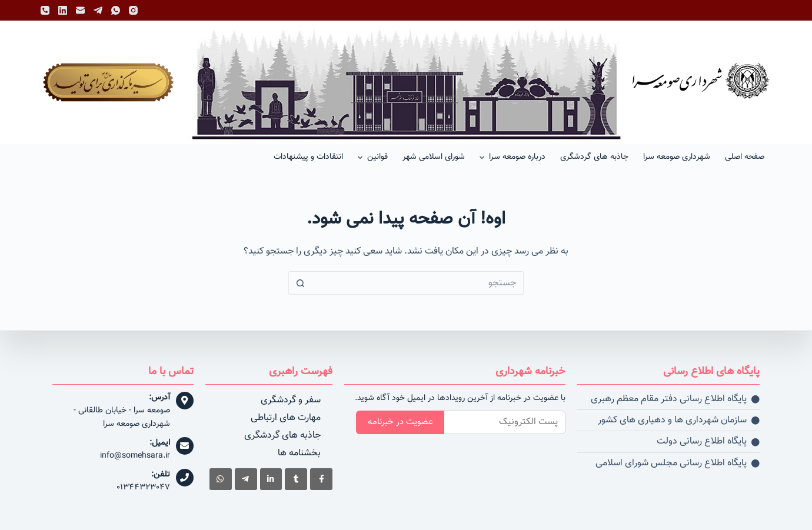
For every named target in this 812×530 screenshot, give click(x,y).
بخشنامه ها (299, 453)
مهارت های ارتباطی (286, 418)
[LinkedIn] (63, 10)
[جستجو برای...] (418, 283)
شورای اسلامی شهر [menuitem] (434, 157)
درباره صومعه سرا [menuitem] (511, 157)
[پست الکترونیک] (80, 10)
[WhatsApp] (116, 10)
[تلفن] (45, 10)
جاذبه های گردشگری (282, 436)
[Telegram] (98, 10)
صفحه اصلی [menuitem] (745, 157)
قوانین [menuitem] (371, 157)
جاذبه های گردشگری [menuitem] (594, 157)
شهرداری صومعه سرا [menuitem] (677, 157)
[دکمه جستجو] (300, 283)
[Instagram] (133, 10)
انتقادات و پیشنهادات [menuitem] (308, 157)
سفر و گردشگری (291, 400)
